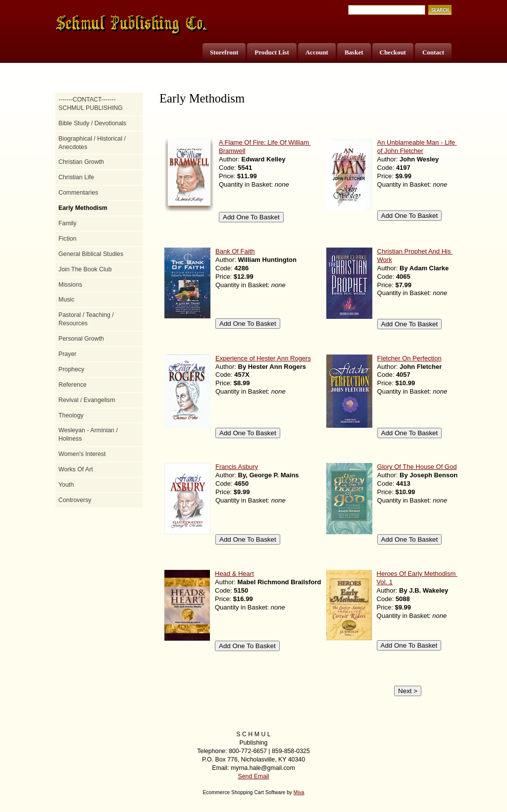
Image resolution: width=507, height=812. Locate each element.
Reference (73, 385)
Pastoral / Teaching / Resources (86, 319)
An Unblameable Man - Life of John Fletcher (417, 147)
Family (67, 223)
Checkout (393, 52)
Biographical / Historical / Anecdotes (92, 143)
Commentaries (78, 193)
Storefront (224, 52)
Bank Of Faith (235, 251)
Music (66, 300)
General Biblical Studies (91, 254)
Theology (71, 415)
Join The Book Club (85, 269)
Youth (66, 485)
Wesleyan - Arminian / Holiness (88, 434)
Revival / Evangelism (87, 400)
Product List (272, 52)
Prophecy (71, 369)
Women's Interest (82, 454)
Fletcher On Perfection (409, 358)
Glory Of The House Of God (417, 467)
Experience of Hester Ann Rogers (263, 358)
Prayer (67, 354)
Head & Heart (234, 574)
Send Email (253, 776)
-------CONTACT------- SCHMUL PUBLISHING (91, 104)
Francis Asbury (237, 467)
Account (317, 52)
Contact (433, 52)
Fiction (67, 239)
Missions (70, 285)
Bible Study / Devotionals (92, 123)
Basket (354, 52)
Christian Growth (81, 162)
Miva (299, 792)
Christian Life (76, 177)
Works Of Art (76, 469)
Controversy (75, 500)
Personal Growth (81, 339)
